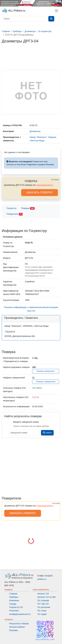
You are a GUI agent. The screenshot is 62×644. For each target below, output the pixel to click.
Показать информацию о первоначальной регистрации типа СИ (31, 309)
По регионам (44, 607)
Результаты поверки (19, 624)
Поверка (28, 208)
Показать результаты (46, 371)
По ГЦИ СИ (43, 604)
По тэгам (42, 611)
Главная (13, 594)
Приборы (14, 597)
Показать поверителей (46, 382)
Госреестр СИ (16, 607)
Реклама (14, 630)
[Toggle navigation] (56, 11)
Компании (14, 600)
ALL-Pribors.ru (14, 11)
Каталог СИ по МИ (46, 597)
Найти (47, 433)
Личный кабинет (17, 627)
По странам (43, 600)
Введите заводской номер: (26, 422)
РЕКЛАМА (55, 180)
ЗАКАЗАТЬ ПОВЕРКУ (40, 192)
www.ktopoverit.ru (45, 185)
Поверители (15, 214)
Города (13, 604)
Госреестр (11, 208)
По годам (42, 614)
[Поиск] (23, 19)
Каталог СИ (43, 594)
